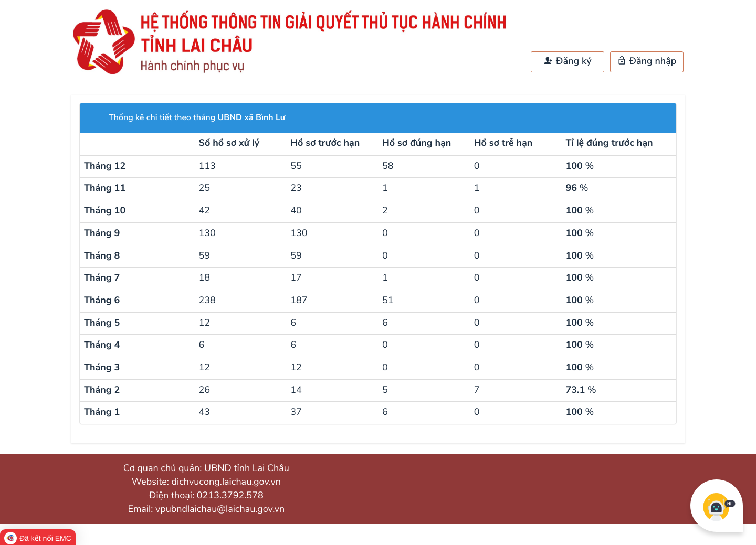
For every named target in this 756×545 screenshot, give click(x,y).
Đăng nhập (647, 61)
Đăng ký (568, 61)
